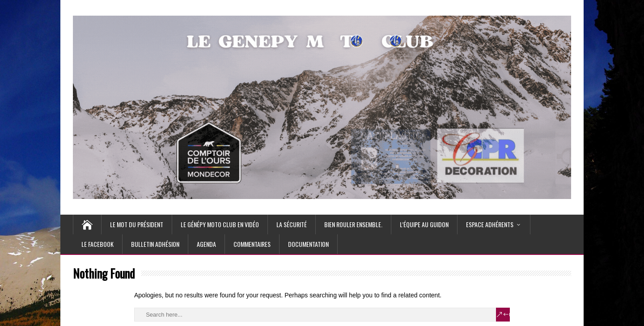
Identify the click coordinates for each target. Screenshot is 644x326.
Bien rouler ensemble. (353, 224)
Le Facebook (97, 244)
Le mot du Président (137, 224)
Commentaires (252, 244)
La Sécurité (292, 224)
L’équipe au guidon (424, 224)
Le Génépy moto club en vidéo (220, 224)
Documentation (308, 244)
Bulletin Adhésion (155, 244)
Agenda (206, 244)
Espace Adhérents (490, 224)
